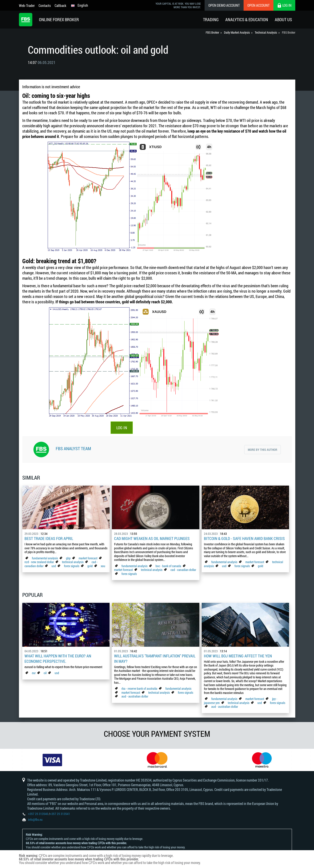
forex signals (72, 566)
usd (54, 566)
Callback (60, 5)
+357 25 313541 (60, 814)
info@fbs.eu (35, 820)
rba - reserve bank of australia (140, 688)
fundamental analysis (45, 558)
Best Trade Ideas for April (49, 538)
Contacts (45, 5)
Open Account (259, 5)
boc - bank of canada (169, 566)
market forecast (88, 558)
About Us (283, 19)
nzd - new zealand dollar (39, 562)
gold (90, 566)
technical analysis (73, 562)
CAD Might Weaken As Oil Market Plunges (152, 538)
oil (45, 673)
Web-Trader (27, 5)
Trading (211, 19)
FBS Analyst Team (73, 448)
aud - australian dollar (135, 696)
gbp (68, 558)
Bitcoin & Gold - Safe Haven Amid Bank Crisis (244, 538)
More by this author (263, 450)
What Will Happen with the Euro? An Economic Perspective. (58, 659)
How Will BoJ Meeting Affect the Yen (238, 656)
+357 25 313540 (38, 814)
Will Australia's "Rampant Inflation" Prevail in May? (155, 659)
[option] (52, 760)
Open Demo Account (224, 5)
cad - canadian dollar (183, 570)
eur (34, 673)
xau (103, 566)
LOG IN (122, 428)
